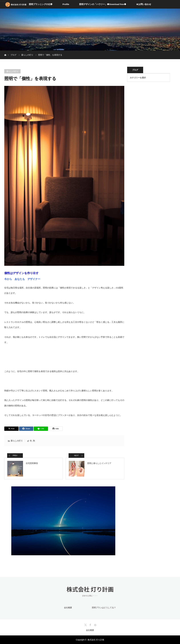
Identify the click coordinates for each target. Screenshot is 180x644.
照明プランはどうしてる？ (104, 608)
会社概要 (68, 608)
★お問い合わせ (144, 4)
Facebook (90, 624)
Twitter (85, 624)
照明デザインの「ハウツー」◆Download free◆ (103, 4)
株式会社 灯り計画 (90, 589)
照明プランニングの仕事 (41, 4)
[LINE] (41, 429)
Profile (66, 4)
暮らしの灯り (12, 71)
